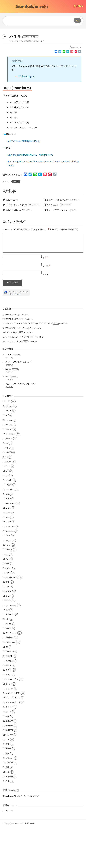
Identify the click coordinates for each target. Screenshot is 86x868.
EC (7, 498)
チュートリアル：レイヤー (62, 250)
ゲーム (8, 724)
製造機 (12, 410)
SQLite (9, 632)
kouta (12, 417)
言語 (8, 812)
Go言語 (9, 525)
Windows (9, 678)
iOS (7, 535)
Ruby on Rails (11, 618)
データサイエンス (13, 738)
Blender (9, 479)
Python (9, 609)
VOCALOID (10, 655)
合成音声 (9, 775)
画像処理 (9, 798)
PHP (7, 604)
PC (7, 595)
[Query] (35, 21)
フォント (9, 747)
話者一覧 (11, 355)
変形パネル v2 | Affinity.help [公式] (24, 181)
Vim (7, 650)
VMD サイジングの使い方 (15, 382)
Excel (8, 507)
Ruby (8, 613)
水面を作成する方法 (14, 360)
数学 (8, 785)
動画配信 (9, 771)
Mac (7, 558)
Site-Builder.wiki (32, 6)
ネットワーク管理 (13, 743)
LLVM (8, 553)
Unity (8, 641)
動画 (8, 757)
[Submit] (77, 20)
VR (7, 659)
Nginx (8, 585)
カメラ (8, 715)
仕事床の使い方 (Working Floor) (18, 368)
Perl (7, 599)
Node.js (9, 590)
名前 (46, 298)
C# (7, 484)
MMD (8, 576)
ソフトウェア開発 (13, 734)
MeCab (9, 562)
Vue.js (8, 669)
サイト (46, 315)
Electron (9, 502)
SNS (7, 622)
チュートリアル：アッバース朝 (20, 424)
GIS (7, 511)
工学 (8, 780)
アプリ (8, 710)
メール (47, 307)
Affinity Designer (26, 117)
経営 (8, 808)
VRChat (9, 664)
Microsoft (10, 572)
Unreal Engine (11, 646)
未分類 (8, 789)
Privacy (11, 335)
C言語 (8, 488)
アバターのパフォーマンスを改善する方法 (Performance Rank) (31, 364)
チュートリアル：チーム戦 (19, 403)
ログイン (9, 851)
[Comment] (43, 283)
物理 (8, 794)
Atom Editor (11, 474)
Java (8, 539)
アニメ (8, 706)
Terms (18, 335)
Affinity (17, 81)
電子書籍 (9, 817)
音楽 (8, 822)
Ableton (9, 447)
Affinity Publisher (19, 250)
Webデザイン (11, 673)
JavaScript (10, 544)
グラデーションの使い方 (63, 240)
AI (7, 456)
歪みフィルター (59, 245)
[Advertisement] (43, 49)
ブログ (8, 752)
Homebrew (10, 530)
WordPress (10, 683)
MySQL (9, 581)
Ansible (9, 470)
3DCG (8, 442)
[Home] (11, 81)
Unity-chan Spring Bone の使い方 (19, 377)
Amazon (9, 460)
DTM (8, 493)
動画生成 (9, 761)
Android (9, 465)
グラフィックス (12, 720)
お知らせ (9, 697)
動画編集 (9, 766)
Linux (8, 548)
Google (9, 521)
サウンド (9, 729)
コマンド (13, 395)
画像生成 (9, 803)
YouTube (9, 692)
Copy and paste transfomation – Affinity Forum (30, 195)
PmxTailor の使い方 (13, 373)
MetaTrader (10, 567)
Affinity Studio (12, 240)
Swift (8, 636)
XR (7, 687)
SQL (7, 627)
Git (7, 516)
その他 (8, 701)
